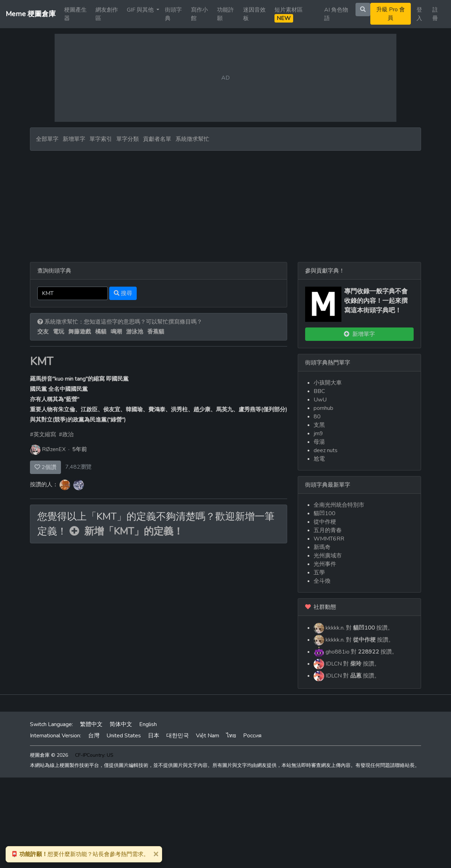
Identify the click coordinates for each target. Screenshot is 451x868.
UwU (320, 400)
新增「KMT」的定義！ (126, 531)
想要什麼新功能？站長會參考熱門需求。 (80, 854)
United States (124, 736)
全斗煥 (322, 581)
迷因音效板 (254, 14)
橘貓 (101, 332)
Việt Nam (208, 736)
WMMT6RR (329, 539)
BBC (319, 391)
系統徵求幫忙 (192, 139)
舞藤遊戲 (80, 332)
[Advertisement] (225, 204)
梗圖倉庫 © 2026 (49, 755)
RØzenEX (54, 449)
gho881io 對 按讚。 (356, 652)
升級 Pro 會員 (391, 14)
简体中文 (121, 724)
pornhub (323, 408)
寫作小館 (199, 14)
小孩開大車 (328, 383)
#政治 (66, 435)
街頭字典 (173, 14)
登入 (419, 14)
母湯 (319, 442)
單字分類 (128, 139)
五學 (319, 573)
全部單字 (47, 139)
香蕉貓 (156, 332)
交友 (43, 332)
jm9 (318, 433)
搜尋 (123, 293)
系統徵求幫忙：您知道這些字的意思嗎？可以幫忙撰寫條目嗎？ (120, 322)
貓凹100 (325, 513)
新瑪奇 (322, 547)
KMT (42, 361)
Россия (252, 736)
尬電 (319, 459)
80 (317, 417)
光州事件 (325, 564)
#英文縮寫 (43, 435)
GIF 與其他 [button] (141, 10)
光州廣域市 (328, 556)
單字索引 (101, 139)
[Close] (156, 854)
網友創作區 (107, 14)
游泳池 (135, 332)
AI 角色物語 (336, 14)
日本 (154, 736)
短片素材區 (289, 14)
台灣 (94, 736)
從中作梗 (325, 522)
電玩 (58, 332)
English (148, 724)
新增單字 (74, 139)
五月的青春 (328, 530)
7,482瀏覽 (78, 467)
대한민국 (178, 736)
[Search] (73, 293)
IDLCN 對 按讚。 (347, 664)
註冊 (435, 14)
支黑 (319, 425)
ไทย (231, 736)
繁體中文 (91, 724)
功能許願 (225, 14)
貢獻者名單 (157, 139)
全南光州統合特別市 (339, 505)
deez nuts (326, 450)
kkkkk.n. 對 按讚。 (353, 628)
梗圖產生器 (75, 14)
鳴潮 (116, 332)
